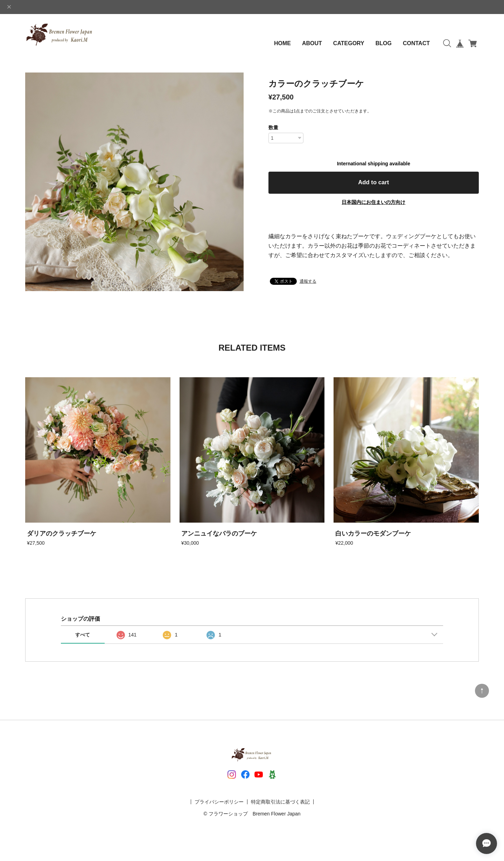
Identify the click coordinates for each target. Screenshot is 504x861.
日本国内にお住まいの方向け (373, 205)
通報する (308, 284)
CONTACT (416, 43)
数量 (273, 128)
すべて (83, 635)
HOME (282, 43)
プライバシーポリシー (219, 802)
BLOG (384, 43)
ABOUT (312, 43)
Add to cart (374, 184)
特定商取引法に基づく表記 (280, 802)
